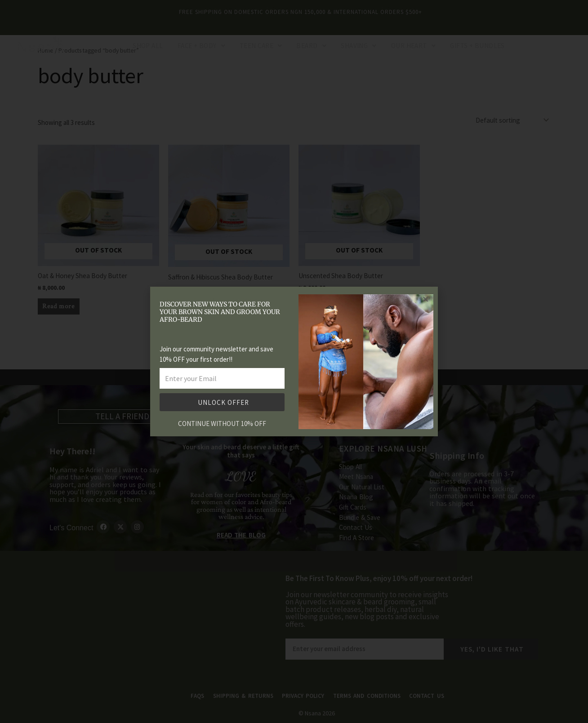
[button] (425, 299)
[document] (294, 361)
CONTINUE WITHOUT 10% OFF (222, 424)
